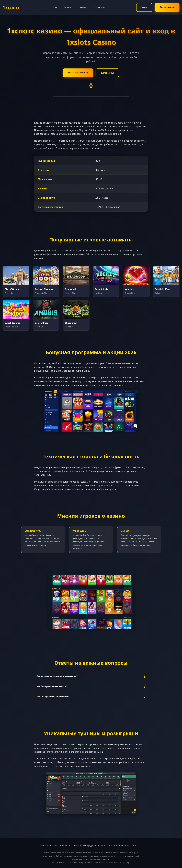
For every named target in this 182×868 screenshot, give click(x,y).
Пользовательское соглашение (55, 846)
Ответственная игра (119, 846)
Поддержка (99, 7)
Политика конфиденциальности (90, 846)
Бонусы (68, 7)
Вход (144, 7)
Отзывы (82, 7)
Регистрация (167, 7)
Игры (54, 7)
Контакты (137, 846)
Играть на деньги (78, 73)
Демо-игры (107, 73)
